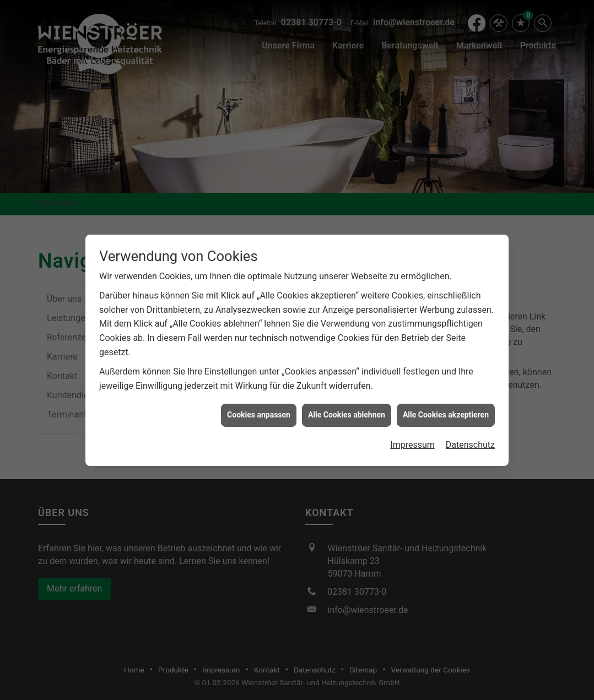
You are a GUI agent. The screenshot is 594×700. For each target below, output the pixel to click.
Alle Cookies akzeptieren (446, 409)
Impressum (412, 439)
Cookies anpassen (259, 409)
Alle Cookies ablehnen (347, 409)
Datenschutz (470, 439)
